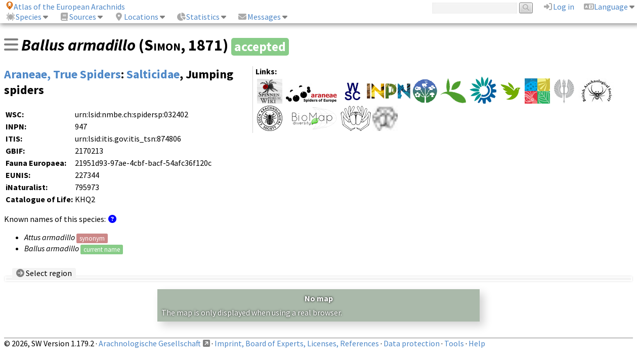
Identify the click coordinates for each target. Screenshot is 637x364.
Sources (78, 17)
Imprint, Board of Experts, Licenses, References (297, 343)
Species (24, 17)
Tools (454, 343)
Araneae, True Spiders (62, 74)
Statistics (198, 17)
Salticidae (153, 74)
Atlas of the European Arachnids (65, 7)
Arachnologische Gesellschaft (150, 343)
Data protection (412, 343)
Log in (559, 7)
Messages (259, 17)
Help (477, 343)
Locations (136, 17)
